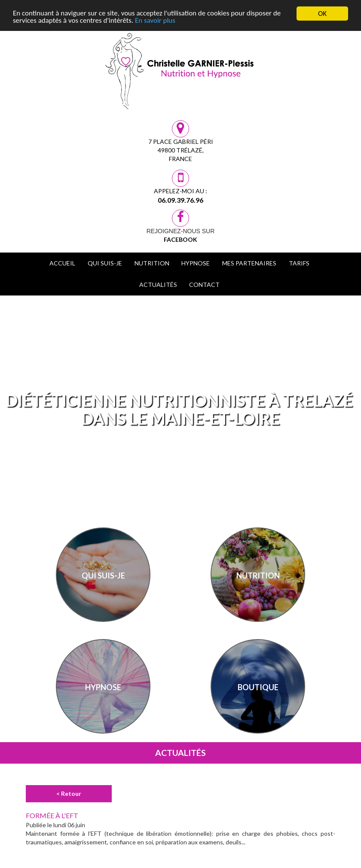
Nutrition (152, 263)
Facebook (180, 239)
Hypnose (196, 263)
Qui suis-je (105, 263)
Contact (204, 285)
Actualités (158, 285)
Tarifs (299, 263)
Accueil (62, 263)
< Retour (69, 793)
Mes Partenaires (249, 263)
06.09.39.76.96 (180, 200)
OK (322, 14)
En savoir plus (156, 21)
